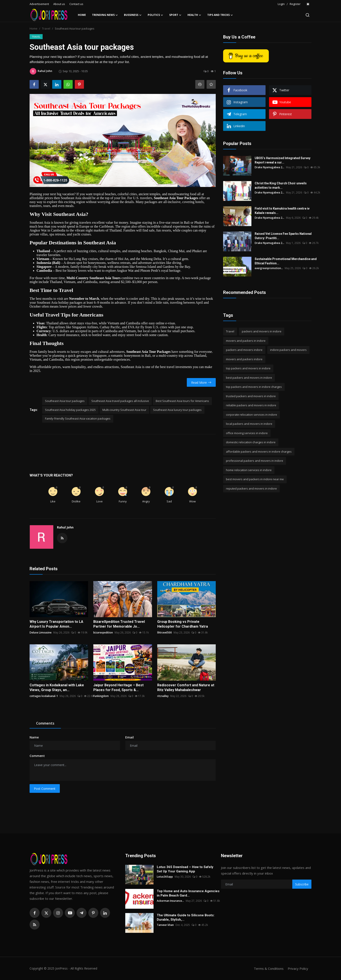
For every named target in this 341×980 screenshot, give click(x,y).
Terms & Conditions (269, 968)
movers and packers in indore (246, 341)
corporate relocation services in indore (252, 415)
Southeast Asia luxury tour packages (177, 410)
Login (281, 4)
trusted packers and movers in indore (251, 396)
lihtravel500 (165, 632)
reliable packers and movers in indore (251, 405)
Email (130, 737)
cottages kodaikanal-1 (44, 696)
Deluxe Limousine (41, 632)
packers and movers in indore (262, 331)
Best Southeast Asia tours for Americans (182, 401)
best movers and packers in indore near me (255, 479)
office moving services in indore (247, 433)
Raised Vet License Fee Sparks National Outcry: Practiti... (283, 236)
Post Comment (45, 789)
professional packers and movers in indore (255, 461)
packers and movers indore (244, 350)
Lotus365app (165, 877)
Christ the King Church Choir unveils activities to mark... (281, 185)
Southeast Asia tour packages (65, 401)
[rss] (35, 925)
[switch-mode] (308, 4)
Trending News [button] (105, 15)
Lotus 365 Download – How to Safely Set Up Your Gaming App (185, 869)
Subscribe (302, 884)
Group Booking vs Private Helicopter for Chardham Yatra (183, 624)
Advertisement (39, 4)
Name (34, 737)
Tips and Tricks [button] (220, 15)
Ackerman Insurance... (170, 901)
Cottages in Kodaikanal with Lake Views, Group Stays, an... (57, 687)
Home (82, 15)
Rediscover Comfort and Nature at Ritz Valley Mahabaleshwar (186, 687)
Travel (46, 28)
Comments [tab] (45, 723)
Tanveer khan (165, 925)
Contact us (76, 4)
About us (59, 4)
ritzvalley (163, 696)
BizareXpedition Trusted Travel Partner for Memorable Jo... (119, 624)
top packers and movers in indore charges (254, 387)
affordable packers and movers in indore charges (259, 452)
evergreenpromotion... (269, 268)
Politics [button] (155, 15)
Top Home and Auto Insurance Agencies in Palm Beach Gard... (188, 893)
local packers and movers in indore (249, 424)
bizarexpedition (103, 632)
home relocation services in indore (249, 470)
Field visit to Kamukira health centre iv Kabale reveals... (282, 211)
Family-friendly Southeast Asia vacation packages (78, 418)
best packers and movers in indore (249, 378)
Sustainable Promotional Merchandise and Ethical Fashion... (286, 261)
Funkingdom (101, 696)
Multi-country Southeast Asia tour (124, 410)
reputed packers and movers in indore (251, 488)
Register (295, 4)
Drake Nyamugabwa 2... (269, 167)
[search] (308, 15)
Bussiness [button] (133, 15)
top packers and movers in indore (248, 368)
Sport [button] (175, 15)
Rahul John (65, 527)
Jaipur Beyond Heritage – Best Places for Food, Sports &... (118, 687)
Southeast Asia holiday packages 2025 (70, 410)
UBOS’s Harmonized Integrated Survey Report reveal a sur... (282, 160)
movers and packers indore (244, 359)
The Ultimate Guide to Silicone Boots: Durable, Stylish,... (186, 917)
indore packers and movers (288, 350)
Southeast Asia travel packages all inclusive (120, 401)
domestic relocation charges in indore (251, 442)
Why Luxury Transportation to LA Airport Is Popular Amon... (56, 624)
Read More (201, 382)
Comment (37, 756)
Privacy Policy (298, 968)
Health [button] (194, 15)
